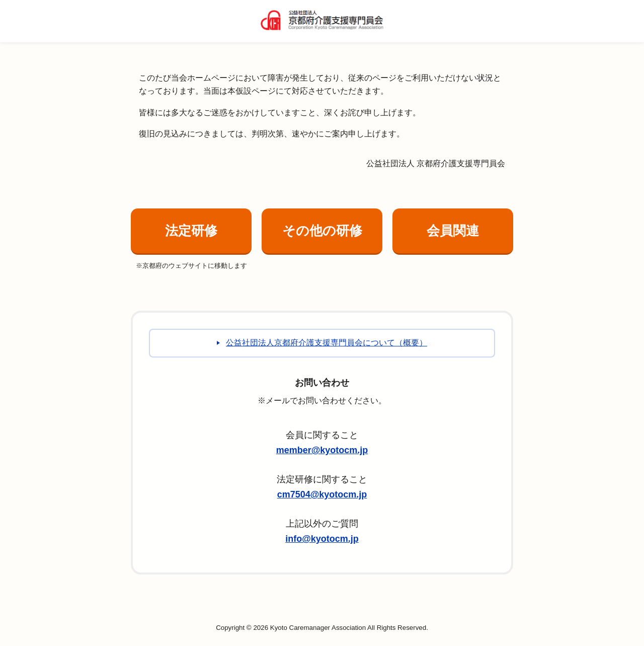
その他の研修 (322, 231)
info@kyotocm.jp (322, 539)
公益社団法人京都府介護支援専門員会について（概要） (327, 343)
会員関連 (453, 231)
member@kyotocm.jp (322, 450)
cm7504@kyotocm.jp (322, 494)
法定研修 (191, 231)
